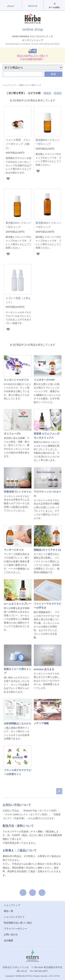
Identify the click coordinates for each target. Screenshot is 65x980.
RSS (51, 976)
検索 (53, 74)
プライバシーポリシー (15, 929)
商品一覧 (8, 911)
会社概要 (8, 941)
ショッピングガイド (14, 917)
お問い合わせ (11, 935)
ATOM (57, 976)
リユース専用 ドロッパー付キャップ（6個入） (18, 144)
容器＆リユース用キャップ (30, 85)
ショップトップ (9, 85)
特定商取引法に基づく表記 (18, 923)
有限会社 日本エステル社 (16, 967)
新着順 (58, 93)
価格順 (47, 93)
